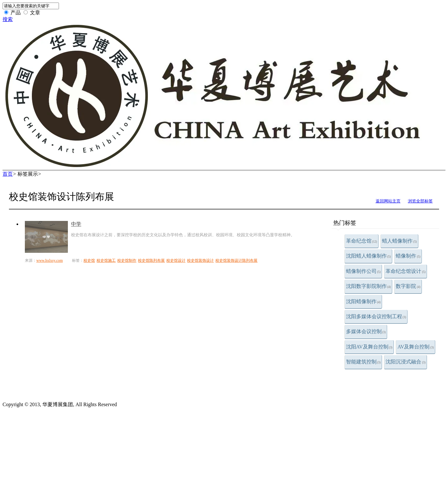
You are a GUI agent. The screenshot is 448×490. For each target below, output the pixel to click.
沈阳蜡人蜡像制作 (369, 256)
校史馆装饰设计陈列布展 (236, 260)
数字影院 (408, 286)
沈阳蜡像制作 (363, 301)
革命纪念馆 (362, 241)
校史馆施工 (106, 260)
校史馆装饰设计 (200, 260)
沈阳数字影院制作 (369, 286)
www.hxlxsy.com (50, 260)
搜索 (8, 19)
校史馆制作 (127, 260)
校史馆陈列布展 (151, 260)
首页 (8, 174)
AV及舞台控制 (415, 347)
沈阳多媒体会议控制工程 (376, 316)
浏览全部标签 (420, 201)
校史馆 (89, 260)
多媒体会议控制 (366, 331)
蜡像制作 (408, 256)
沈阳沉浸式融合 (405, 362)
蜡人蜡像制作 (399, 241)
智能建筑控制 (363, 362)
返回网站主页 (388, 201)
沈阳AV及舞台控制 (369, 347)
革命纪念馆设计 (405, 271)
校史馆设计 (176, 260)
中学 (76, 224)
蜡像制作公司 (363, 271)
